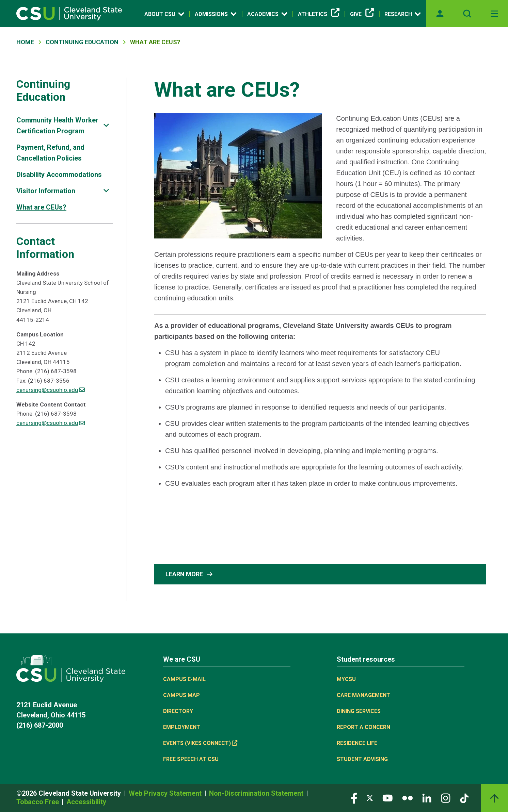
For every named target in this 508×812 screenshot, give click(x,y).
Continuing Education (82, 42)
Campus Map (181, 695)
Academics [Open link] (267, 14)
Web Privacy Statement (166, 793)
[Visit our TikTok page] (464, 798)
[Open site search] (467, 14)
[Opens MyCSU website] (440, 14)
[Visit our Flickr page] (407, 798)
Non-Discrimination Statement (257, 793)
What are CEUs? (41, 207)
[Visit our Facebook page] (354, 798)
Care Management (363, 695)
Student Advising (362, 759)
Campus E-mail (184, 679)
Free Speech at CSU (191, 759)
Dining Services (359, 711)
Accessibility (86, 802)
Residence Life (357, 743)
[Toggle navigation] (494, 14)
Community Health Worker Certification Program (57, 126)
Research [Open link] (403, 14)
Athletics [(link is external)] (319, 14)
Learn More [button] (190, 574)
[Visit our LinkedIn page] (427, 798)
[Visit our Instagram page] (446, 798)
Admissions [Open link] (216, 14)
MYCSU (346, 679)
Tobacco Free (38, 802)
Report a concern (363, 727)
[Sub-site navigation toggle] (106, 125)
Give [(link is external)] (362, 14)
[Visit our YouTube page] (387, 798)
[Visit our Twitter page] (370, 798)
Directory (178, 711)
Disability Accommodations (59, 175)
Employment (182, 727)
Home (25, 42)
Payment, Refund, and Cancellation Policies (50, 153)
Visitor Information (46, 191)
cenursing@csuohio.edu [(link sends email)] (51, 390)
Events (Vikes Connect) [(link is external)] (200, 743)
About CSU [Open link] (164, 14)
